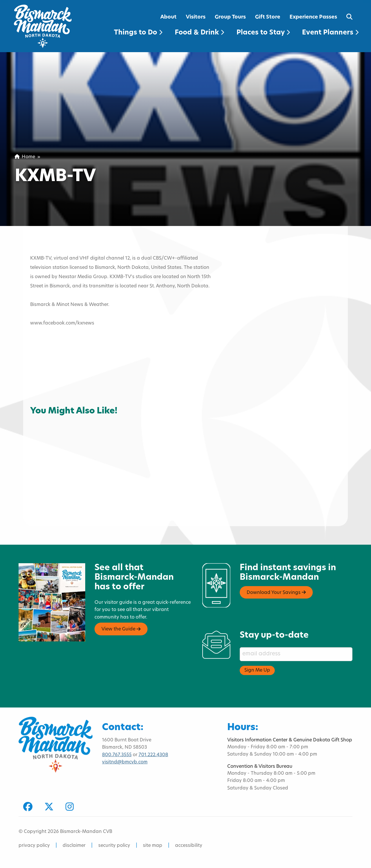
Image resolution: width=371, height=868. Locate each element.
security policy (114, 846)
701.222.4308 (153, 755)
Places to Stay (263, 33)
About (168, 17)
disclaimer (74, 846)
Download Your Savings (276, 592)
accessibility (189, 846)
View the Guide (121, 629)
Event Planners (330, 33)
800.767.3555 (117, 755)
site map (153, 846)
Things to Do (138, 33)
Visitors (196, 17)
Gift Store (268, 17)
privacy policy (34, 846)
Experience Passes (313, 17)
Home (25, 157)
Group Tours (230, 17)
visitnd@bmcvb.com (125, 762)
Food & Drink (199, 33)
